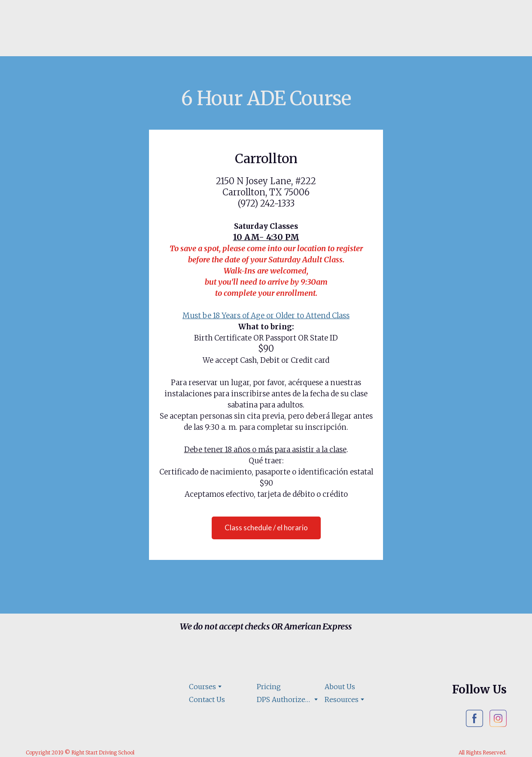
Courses (202, 687)
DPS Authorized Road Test (284, 699)
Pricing (269, 687)
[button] (266, 528)
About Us (340, 687)
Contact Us (207, 699)
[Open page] (79, 33)
